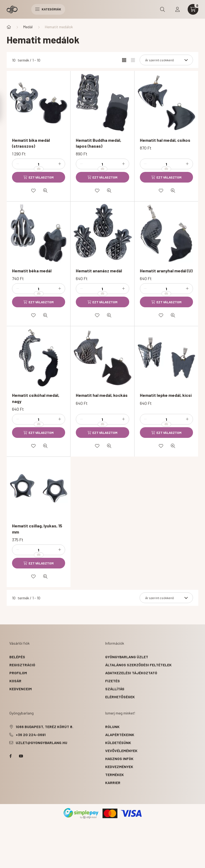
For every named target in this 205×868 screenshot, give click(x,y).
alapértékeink (120, 735)
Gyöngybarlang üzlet (127, 657)
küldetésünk (118, 743)
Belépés (17, 657)
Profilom (18, 673)
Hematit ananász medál (99, 271)
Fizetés (113, 681)
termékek (115, 775)
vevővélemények (121, 751)
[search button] (163, 9)
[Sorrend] (166, 60)
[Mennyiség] (39, 164)
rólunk (112, 727)
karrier (113, 783)
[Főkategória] (9, 27)
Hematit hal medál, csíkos (165, 140)
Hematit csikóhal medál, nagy (36, 398)
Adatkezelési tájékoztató (131, 673)
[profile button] (178, 9)
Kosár (15, 681)
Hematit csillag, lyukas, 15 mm (37, 529)
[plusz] (60, 164)
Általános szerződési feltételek (138, 665)
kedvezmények (119, 767)
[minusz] (18, 164)
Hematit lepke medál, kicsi (166, 395)
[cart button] (193, 9)
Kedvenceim (21, 689)
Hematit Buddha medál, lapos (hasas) (98, 143)
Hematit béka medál (32, 271)
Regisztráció (22, 665)
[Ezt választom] (39, 177)
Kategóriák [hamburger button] (48, 9)
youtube (21, 756)
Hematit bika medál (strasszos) (31, 143)
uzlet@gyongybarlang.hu (42, 743)
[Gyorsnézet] (45, 191)
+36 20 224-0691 (31, 735)
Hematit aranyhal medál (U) (166, 271)
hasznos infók (119, 759)
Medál (28, 27)
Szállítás (115, 689)
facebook (10, 756)
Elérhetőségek (120, 697)
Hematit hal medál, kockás (102, 395)
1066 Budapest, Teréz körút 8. (45, 727)
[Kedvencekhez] (33, 191)
